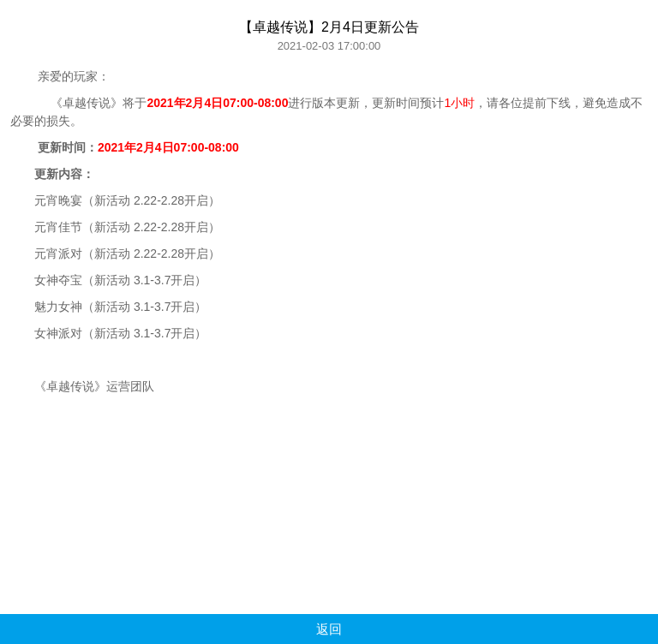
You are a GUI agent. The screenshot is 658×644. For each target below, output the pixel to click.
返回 (329, 629)
